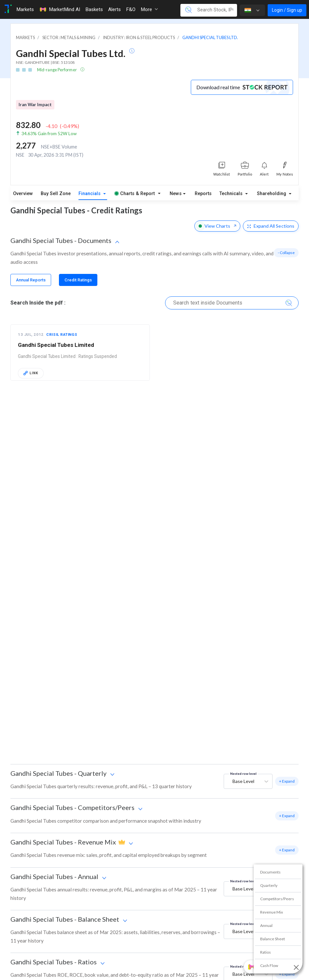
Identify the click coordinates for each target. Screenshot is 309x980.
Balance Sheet (273, 939)
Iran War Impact (35, 105)
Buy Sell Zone (56, 194)
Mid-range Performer (57, 70)
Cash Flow (269, 966)
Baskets (94, 9)
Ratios (266, 952)
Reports (203, 194)
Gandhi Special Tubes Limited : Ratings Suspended (67, 356)
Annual (266, 925)
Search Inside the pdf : (38, 303)
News (176, 194)
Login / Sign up (287, 10)
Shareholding (272, 194)
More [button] (149, 9)
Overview (23, 194)
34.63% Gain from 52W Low (49, 134)
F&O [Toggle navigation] (131, 9)
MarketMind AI (60, 9)
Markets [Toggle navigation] (25, 9)
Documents (270, 872)
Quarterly (269, 885)
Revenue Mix (272, 912)
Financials (90, 194)
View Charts (217, 226)
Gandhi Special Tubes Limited (56, 345)
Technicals (232, 194)
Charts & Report (135, 194)
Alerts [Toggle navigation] (114, 9)
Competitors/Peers (277, 899)
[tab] (31, 280)
